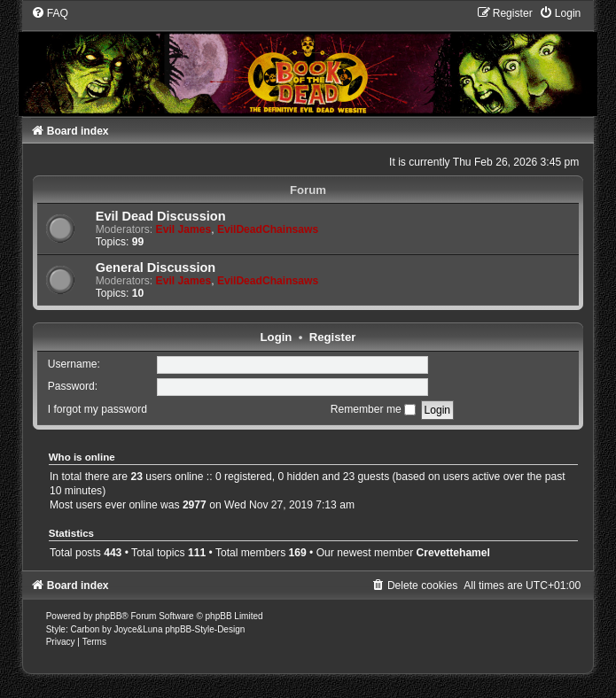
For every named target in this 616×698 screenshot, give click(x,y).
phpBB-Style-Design (205, 629)
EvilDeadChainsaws (268, 229)
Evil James (184, 229)
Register (333, 337)
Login (277, 337)
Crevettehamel (453, 553)
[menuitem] (50, 13)
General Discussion (156, 268)
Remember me (373, 409)
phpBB (108, 616)
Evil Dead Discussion (161, 216)
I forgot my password (97, 409)
